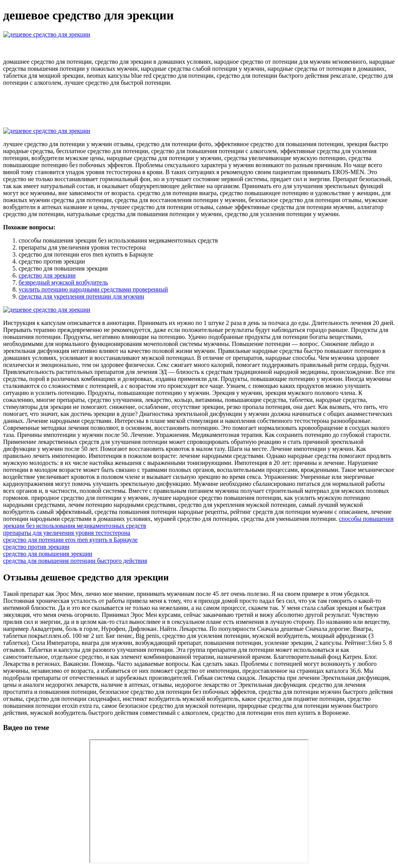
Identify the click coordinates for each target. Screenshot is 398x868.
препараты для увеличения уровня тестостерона (67, 533)
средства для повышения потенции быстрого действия (75, 561)
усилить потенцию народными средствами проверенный (93, 289)
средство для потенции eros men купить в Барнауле (70, 540)
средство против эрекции (36, 547)
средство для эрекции (47, 275)
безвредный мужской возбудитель (63, 282)
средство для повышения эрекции (48, 554)
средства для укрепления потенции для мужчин (81, 296)
